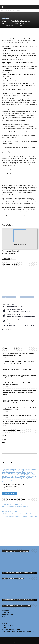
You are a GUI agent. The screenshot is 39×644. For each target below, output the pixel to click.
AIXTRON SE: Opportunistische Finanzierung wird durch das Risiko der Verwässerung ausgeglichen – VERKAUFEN (20, 422)
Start (2, 11)
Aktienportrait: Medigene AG (9, 511)
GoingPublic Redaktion (9, 26)
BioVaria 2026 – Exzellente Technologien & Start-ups (21, 316)
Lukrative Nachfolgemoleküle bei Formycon (13, 504)
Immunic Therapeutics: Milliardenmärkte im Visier (15, 507)
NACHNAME (5, 456)
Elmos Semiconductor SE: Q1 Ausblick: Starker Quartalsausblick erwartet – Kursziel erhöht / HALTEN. (19, 362)
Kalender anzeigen (6, 329)
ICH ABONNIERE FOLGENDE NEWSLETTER (14, 484)
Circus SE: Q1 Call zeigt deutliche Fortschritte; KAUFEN (17, 369)
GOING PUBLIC (8, 11)
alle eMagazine (5, 613)
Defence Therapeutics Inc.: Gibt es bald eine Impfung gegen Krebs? (19, 516)
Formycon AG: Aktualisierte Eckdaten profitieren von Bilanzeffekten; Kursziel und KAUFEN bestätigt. (20, 409)
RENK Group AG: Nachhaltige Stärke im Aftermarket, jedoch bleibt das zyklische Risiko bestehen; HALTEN (19, 376)
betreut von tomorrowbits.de (29, 642)
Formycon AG (5, 610)
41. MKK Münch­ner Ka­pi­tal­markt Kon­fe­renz (18, 311)
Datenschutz (14, 639)
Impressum (21, 639)
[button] (3, 7)
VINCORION (5, 623)
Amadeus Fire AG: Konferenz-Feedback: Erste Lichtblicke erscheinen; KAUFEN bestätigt (17, 384)
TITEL (3, 442)
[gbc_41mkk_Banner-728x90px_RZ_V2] (20, 2)
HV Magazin (5, 621)
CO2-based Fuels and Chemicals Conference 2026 (20, 321)
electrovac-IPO (5, 627)
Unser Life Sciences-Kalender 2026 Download (19, 573)
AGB (26, 639)
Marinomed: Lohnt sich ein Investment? (12, 509)
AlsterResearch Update (11, 349)
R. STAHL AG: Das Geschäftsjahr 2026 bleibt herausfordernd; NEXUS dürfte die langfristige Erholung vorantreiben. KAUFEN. (18, 401)
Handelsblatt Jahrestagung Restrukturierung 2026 (20, 326)
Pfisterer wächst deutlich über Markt (11, 630)
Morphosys (13, 259)
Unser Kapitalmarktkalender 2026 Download (18, 600)
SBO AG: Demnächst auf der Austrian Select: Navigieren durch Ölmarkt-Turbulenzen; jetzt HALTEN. (18, 355)
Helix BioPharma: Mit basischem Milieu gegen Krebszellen (17, 514)
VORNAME (5, 449)
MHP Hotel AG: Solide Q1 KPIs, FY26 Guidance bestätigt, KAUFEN (19, 416)
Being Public (5, 619)
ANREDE (4, 436)
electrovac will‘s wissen (7, 625)
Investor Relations (17, 11)
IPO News (4, 617)
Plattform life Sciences (7, 615)
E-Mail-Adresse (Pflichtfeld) (9, 463)
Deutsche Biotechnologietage (15, 307)
